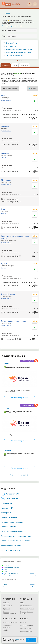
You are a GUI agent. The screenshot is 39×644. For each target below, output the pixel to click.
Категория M (6, 513)
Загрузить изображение (27, 609)
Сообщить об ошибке (26, 626)
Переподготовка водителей (12, 531)
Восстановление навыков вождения (18, 53)
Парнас (5, 570)
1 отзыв (3, 214)
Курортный (5, 586)
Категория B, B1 (11, 46)
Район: (4, 36)
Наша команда (8, 606)
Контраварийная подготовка (12, 522)
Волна (4, 96)
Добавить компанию (26, 606)
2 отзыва (4, 268)
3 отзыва (4, 158)
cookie (17, 639)
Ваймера (5, 126)
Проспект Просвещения (10, 573)
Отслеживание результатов (8, 626)
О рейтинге (6, 609)
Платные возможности (10, 623)
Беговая (6, 566)
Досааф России (8, 294)
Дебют (4, 264)
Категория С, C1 (7, 503)
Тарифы (6, 630)
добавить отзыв (6, 100)
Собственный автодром (10, 550)
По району (7, 13)
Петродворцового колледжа (14, 321)
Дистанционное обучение (15, 56)
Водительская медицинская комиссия (19, 49)
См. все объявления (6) (19, 475)
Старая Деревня (8, 575)
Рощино (4, 584)
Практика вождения (9, 517)
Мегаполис (6, 180)
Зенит (5, 571)
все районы (33, 585)
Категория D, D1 (7, 508)
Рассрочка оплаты (8, 527)
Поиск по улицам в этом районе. (13, 26)
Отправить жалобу (26, 629)
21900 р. (35, 199)
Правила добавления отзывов (27, 613)
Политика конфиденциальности (10, 613)
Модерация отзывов (26, 632)
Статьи (22, 603)
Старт (4, 209)
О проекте (6, 603)
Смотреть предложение (19, 398)
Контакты (23, 623)
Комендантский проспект (11, 568)
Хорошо (31, 640)
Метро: (4, 30)
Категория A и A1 (12, 43)
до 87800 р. (34, 202)
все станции (33, 574)
